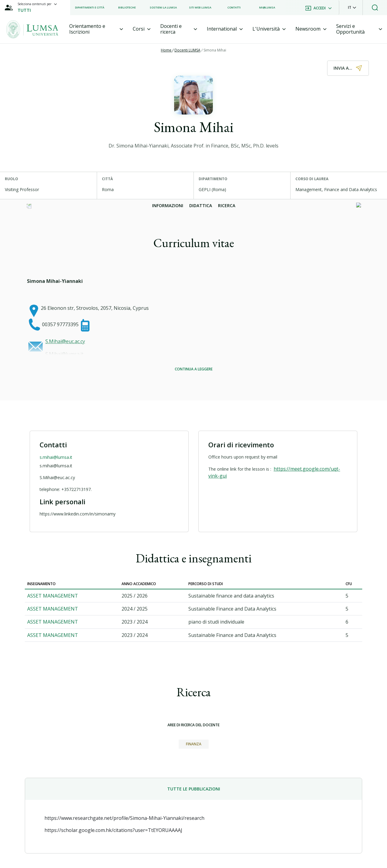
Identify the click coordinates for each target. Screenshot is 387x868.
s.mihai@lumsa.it (56, 457)
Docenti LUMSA (187, 50)
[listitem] (90, 8)
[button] (352, 8)
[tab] (96, 29)
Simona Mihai (215, 50)
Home (167, 50)
